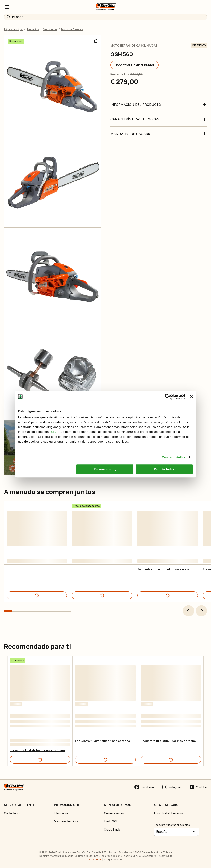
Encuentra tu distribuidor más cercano (165, 569)
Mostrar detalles (173, 457)
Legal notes (95, 859)
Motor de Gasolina (72, 29)
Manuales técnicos (66, 821)
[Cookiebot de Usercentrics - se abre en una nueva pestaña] (168, 397)
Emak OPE (111, 821)
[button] (189, 611)
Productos (33, 29)
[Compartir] (95, 40)
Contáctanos (12, 813)
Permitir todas (164, 469)
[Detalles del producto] (37, 595)
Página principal (13, 29)
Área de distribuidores (169, 813)
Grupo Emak (112, 830)
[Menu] (7, 7)
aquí (54, 432)
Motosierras (50, 29)
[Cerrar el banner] (192, 397)
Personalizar (105, 469)
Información (62, 813)
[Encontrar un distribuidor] (135, 65)
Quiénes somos (114, 813)
